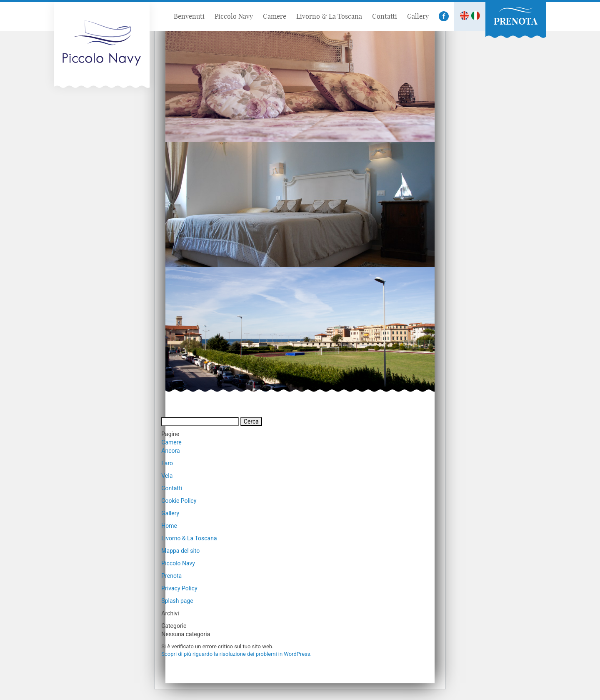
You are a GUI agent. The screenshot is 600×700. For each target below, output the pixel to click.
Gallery (170, 513)
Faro (167, 463)
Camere (171, 442)
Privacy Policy (179, 588)
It (476, 16)
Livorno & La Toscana (189, 538)
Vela (167, 476)
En (464, 16)
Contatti (172, 488)
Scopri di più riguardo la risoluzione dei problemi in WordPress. (236, 654)
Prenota (171, 576)
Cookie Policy (179, 501)
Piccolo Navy (178, 563)
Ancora (170, 451)
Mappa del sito (180, 551)
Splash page (177, 601)
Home (169, 526)
